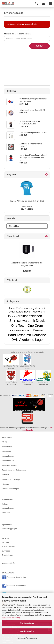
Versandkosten (8, 456)
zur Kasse (6, 551)
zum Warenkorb (8, 547)
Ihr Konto (6, 543)
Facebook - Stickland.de (17, 586)
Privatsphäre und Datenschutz (14, 470)
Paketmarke (7, 447)
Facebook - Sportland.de (17, 577)
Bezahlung (6, 512)
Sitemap (5, 484)
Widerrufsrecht (8, 461)
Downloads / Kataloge (11, 479)
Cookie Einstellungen (10, 489)
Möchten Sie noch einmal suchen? (18, 34)
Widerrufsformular (9, 465)
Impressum (7, 451)
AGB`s (5, 442)
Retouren (6, 475)
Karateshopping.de (10, 529)
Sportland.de (7, 525)
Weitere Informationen (27, 638)
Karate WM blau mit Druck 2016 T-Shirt (27, 201)
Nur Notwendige (27, 631)
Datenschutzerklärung (11, 618)
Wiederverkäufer (9, 563)
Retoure (5, 504)
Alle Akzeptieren (27, 623)
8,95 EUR (27, 271)
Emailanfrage (7, 555)
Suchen (39, 46)
